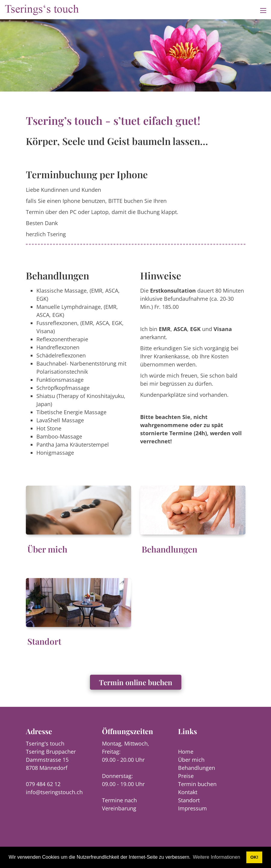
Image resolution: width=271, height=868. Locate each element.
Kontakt (188, 792)
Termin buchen (197, 784)
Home (186, 752)
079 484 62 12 (43, 784)
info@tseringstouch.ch (54, 792)
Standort (44, 641)
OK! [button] (254, 857)
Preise (186, 776)
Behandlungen (169, 549)
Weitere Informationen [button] (216, 857)
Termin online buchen (136, 682)
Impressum (192, 808)
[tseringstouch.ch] (42, 9)
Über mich (47, 549)
